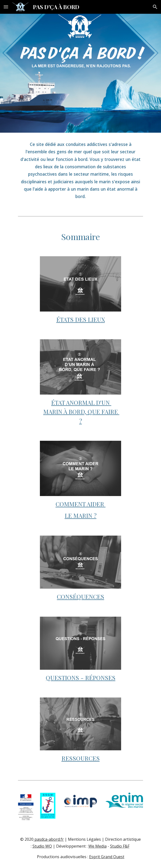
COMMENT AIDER (81, 504)
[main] (80, 170)
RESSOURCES (81, 758)
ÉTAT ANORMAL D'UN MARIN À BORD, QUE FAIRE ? (81, 412)
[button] (6, 7)
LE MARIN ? (81, 515)
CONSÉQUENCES (80, 597)
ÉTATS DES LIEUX (81, 319)
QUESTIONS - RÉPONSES (81, 678)
